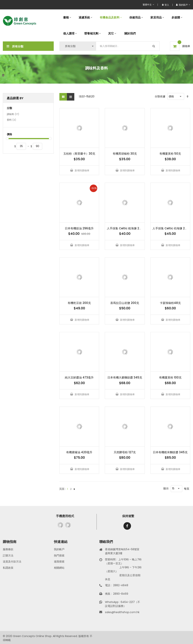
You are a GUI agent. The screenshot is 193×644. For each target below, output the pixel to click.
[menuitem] (67, 17)
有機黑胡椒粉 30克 (125, 154)
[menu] (125, 25)
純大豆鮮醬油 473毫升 (79, 377)
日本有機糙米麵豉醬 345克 (170, 452)
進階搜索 (59, 562)
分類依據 (160, 96)
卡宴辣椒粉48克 (170, 303)
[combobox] (128, 46)
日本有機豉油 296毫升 (79, 228)
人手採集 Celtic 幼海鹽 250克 (172, 228)
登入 (166, 5)
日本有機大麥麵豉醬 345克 (125, 377)
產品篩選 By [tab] (15, 98)
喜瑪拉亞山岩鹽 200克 (125, 303)
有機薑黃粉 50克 (170, 154)
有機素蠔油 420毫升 (79, 452)
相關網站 (59, 568)
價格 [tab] (9, 134)
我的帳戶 (59, 549)
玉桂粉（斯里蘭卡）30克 (79, 154)
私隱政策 (8, 568)
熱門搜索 (59, 555)
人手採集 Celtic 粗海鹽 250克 (126, 228)
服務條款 (8, 549)
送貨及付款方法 (12, 562)
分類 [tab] (9, 108)
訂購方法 (8, 555)
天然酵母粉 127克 (125, 452)
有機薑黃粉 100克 (170, 377)
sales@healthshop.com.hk (122, 612)
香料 (11, 120)
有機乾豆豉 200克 (79, 303)
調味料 (13, 114)
